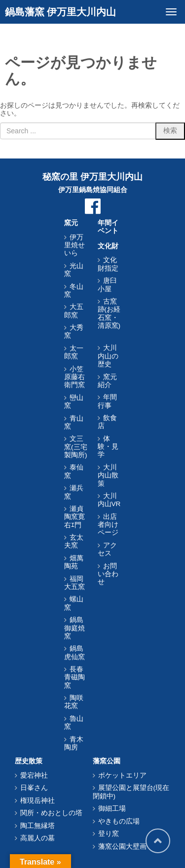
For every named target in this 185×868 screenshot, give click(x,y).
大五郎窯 (74, 311)
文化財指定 (108, 264)
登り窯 (109, 834)
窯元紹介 (107, 381)
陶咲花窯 (74, 702)
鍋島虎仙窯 (74, 652)
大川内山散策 (108, 475)
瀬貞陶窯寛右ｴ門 (74, 517)
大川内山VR (109, 500)
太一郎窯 (74, 352)
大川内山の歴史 (108, 356)
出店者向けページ (108, 525)
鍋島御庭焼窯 (74, 628)
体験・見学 (108, 447)
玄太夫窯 (74, 541)
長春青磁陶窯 (74, 677)
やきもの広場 (119, 821)
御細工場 (112, 809)
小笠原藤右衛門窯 (74, 377)
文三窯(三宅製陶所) (76, 447)
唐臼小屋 (107, 285)
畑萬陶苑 (74, 562)
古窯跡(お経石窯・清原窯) (109, 314)
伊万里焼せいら (74, 245)
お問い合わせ (108, 574)
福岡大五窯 (74, 583)
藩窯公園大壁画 (122, 847)
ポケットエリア (122, 775)
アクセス (107, 549)
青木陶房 (74, 743)
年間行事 (107, 401)
